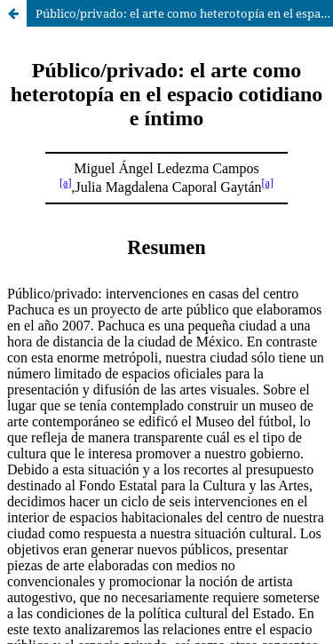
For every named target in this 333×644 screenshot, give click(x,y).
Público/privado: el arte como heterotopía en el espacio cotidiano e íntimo (184, 13)
